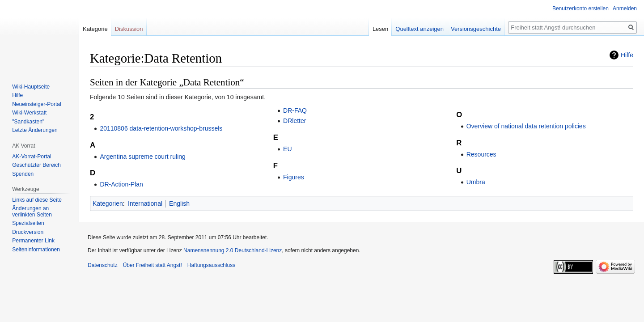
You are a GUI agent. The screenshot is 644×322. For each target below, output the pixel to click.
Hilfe (627, 55)
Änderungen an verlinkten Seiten (32, 212)
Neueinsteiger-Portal (36, 104)
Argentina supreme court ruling (142, 157)
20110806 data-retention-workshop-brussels (161, 128)
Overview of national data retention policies (526, 126)
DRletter (294, 121)
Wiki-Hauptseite (31, 87)
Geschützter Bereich (36, 165)
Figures (294, 177)
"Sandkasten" (28, 122)
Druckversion (28, 232)
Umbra (476, 182)
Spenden (23, 174)
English (179, 203)
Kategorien (108, 203)
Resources (481, 154)
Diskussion (129, 29)
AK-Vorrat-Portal (32, 157)
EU (287, 149)
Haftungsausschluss (211, 265)
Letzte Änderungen (35, 130)
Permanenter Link (33, 241)
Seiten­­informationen (36, 250)
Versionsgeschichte (476, 29)
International (145, 203)
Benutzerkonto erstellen (580, 8)
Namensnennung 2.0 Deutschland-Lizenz (233, 250)
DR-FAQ (295, 110)
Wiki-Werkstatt (29, 113)
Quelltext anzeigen (419, 29)
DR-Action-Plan (121, 184)
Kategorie (95, 29)
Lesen (380, 29)
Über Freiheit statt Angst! (153, 265)
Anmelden (625, 8)
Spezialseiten (28, 223)
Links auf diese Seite (37, 200)
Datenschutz (103, 265)
